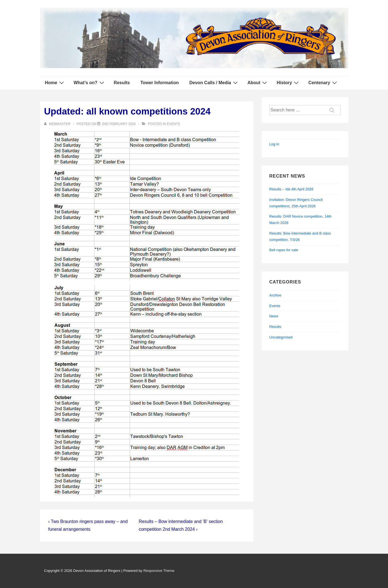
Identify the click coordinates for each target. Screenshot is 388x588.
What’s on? (90, 83)
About (258, 83)
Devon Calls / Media (214, 83)
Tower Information (159, 83)
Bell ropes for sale (284, 250)
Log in (274, 144)
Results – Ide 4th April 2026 (291, 189)
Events (174, 124)
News (274, 316)
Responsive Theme (159, 571)
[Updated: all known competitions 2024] (119, 124)
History (288, 83)
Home (55, 83)
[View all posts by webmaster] (58, 124)
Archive (275, 295)
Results (122, 83)
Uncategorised (281, 337)
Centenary (323, 83)
